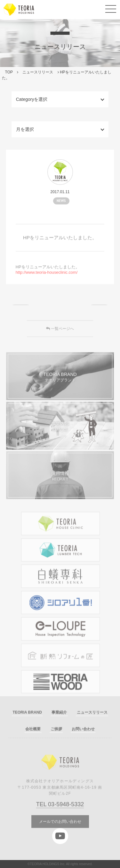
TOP (9, 72)
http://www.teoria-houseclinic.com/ (47, 282)
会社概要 (33, 738)
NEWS (61, 205)
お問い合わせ (83, 738)
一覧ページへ (60, 338)
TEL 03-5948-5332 (60, 814)
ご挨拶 (56, 738)
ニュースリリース (38, 72)
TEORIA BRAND (27, 722)
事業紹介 (59, 722)
